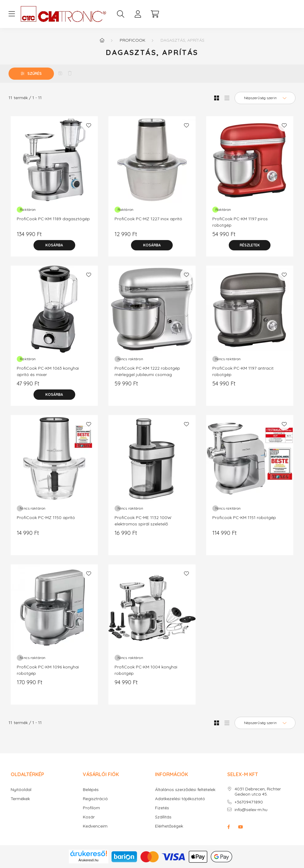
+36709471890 (249, 802)
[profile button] (138, 14)
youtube (241, 827)
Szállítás (163, 817)
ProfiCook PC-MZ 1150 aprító (46, 518)
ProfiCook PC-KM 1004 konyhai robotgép (146, 670)
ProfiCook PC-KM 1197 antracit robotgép (243, 371)
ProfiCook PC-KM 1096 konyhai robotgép (48, 670)
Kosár (89, 817)
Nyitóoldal (21, 790)
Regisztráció (95, 799)
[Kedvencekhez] (89, 125)
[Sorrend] (265, 98)
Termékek (20, 799)
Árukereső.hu (88, 860)
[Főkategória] (102, 40)
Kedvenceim (95, 826)
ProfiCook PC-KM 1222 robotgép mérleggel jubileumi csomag (147, 371)
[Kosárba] (54, 245)
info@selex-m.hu (251, 810)
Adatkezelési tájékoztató (180, 799)
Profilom (91, 808)
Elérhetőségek (169, 826)
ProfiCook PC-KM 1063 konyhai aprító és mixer (48, 371)
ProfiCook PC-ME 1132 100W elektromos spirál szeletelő (143, 521)
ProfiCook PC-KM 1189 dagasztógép (53, 219)
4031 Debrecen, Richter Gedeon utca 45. (258, 792)
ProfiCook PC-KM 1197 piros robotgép (240, 222)
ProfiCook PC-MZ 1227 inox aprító (148, 219)
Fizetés (162, 808)
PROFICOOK (133, 40)
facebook (228, 827)
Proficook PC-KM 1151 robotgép (244, 518)
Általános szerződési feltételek (185, 790)
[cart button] (155, 14)
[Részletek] (250, 245)
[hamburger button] (12, 14)
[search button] (121, 14)
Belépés (91, 790)
